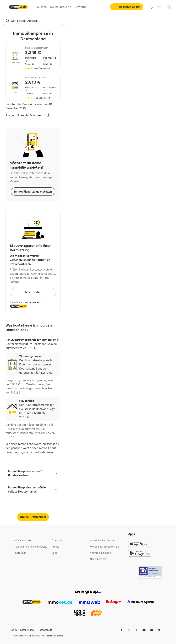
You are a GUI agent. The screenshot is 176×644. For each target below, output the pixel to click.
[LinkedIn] (152, 630)
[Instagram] (129, 630)
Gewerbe (81, 7)
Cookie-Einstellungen (22, 630)
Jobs (55, 553)
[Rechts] (101, 7)
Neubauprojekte (61, 7)
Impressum (20, 553)
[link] (151, 7)
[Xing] (159, 630)
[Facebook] (121, 630)
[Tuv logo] (150, 572)
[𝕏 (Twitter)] (136, 630)
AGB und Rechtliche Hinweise (31, 547)
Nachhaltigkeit (98, 559)
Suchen (42, 7)
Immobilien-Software (102, 541)
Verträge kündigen (100, 553)
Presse (56, 547)
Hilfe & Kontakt (22, 541)
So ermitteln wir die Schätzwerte (28, 115)
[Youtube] (144, 630)
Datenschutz (45, 630)
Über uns (57, 541)
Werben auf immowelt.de (104, 547)
